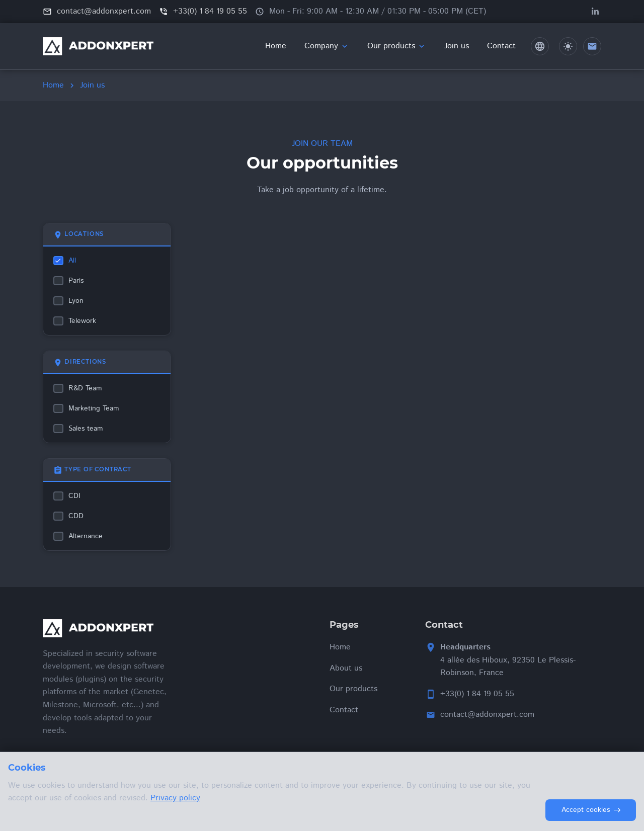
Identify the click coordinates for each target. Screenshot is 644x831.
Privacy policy (175, 798)
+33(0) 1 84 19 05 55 (477, 694)
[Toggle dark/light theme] (568, 46)
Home (53, 85)
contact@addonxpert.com (487, 715)
